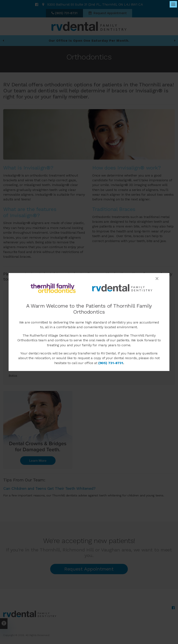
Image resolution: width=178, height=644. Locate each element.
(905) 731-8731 (111, 363)
